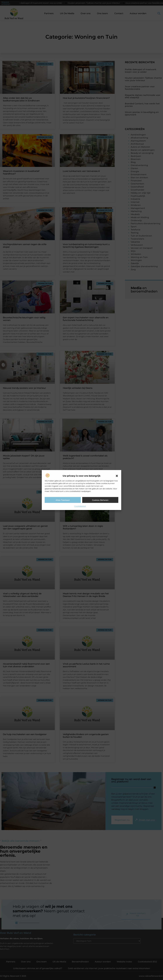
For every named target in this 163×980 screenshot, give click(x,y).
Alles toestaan (63, 500)
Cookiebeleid (80, 506)
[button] (117, 476)
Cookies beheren (100, 500)
